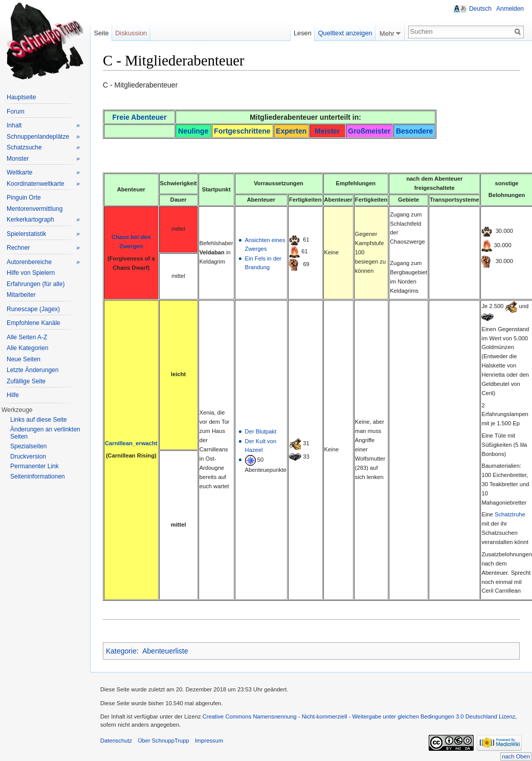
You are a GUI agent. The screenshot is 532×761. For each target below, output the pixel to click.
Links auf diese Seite (39, 420)
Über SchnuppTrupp (163, 741)
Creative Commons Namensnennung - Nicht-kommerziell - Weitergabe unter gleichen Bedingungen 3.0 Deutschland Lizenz (359, 716)
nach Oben (516, 756)
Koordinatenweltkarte (43, 184)
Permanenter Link (35, 466)
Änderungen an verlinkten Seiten (45, 433)
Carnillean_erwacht (131, 443)
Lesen (303, 33)
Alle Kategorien (27, 348)
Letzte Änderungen (32, 370)
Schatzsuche (43, 148)
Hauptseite (21, 97)
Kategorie (121, 651)
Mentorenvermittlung (35, 209)
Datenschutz (116, 741)
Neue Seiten (24, 359)
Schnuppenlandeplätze (43, 137)
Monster (43, 159)
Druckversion (28, 456)
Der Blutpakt (261, 431)
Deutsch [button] (480, 9)
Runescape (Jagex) (33, 309)
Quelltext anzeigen (345, 33)
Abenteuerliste (165, 651)
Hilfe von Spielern (31, 273)
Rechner (43, 248)
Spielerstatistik (43, 234)
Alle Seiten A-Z (27, 337)
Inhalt (43, 126)
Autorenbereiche (43, 262)
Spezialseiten (28, 446)
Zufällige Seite (26, 381)
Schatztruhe (510, 514)
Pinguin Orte (24, 198)
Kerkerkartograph (43, 220)
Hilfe (13, 395)
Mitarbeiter (21, 295)
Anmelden (510, 9)
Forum (16, 112)
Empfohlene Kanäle (34, 323)
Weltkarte (43, 173)
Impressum (209, 741)
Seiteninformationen (38, 476)
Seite (101, 33)
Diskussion (131, 33)
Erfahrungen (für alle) (36, 284)
